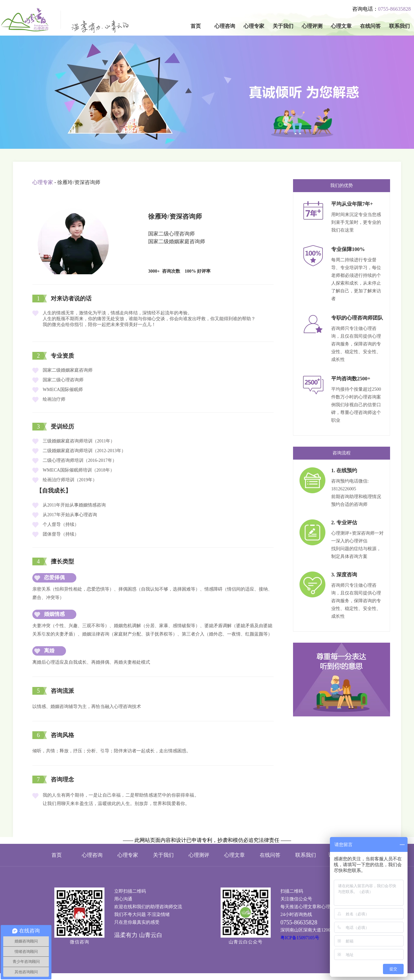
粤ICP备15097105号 (300, 938)
